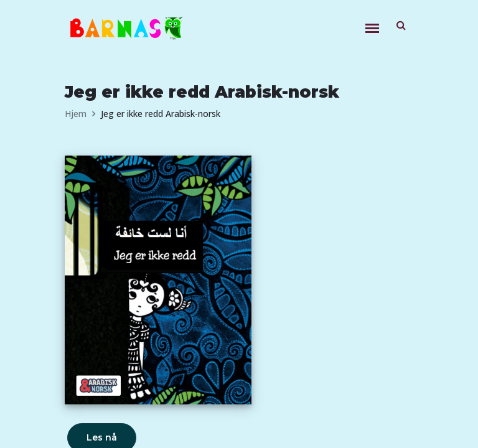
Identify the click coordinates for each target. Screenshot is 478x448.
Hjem (76, 114)
